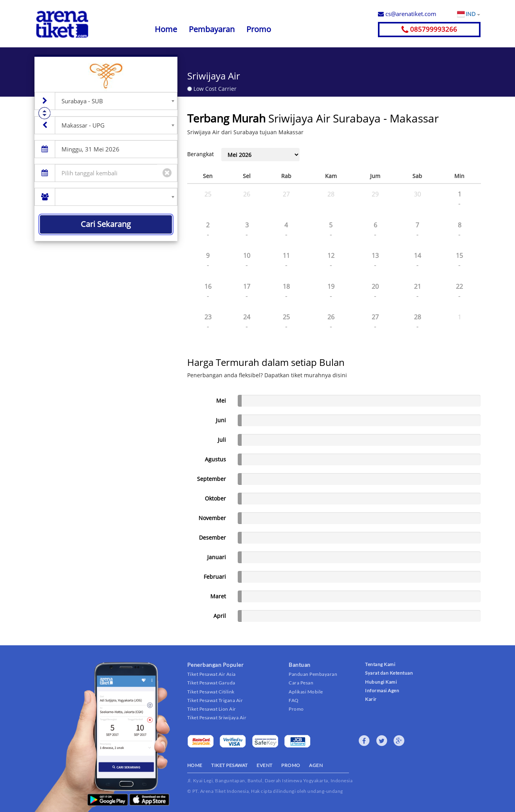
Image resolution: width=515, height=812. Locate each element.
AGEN (316, 765)
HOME (195, 765)
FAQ (294, 700)
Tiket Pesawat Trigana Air (215, 700)
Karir (371, 699)
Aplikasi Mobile (306, 692)
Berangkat (201, 154)
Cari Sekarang (106, 224)
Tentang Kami (380, 664)
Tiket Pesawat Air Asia (211, 674)
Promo (259, 29)
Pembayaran (212, 29)
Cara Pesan (301, 683)
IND (473, 14)
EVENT (265, 765)
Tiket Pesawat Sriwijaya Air (217, 717)
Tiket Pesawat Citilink (211, 692)
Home (166, 29)
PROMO (291, 765)
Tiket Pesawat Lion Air (212, 709)
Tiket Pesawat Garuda (211, 683)
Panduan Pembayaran (313, 674)
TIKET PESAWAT (229, 765)
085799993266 (429, 29)
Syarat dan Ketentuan (389, 673)
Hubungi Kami (381, 682)
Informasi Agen (382, 690)
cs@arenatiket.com (407, 14)
